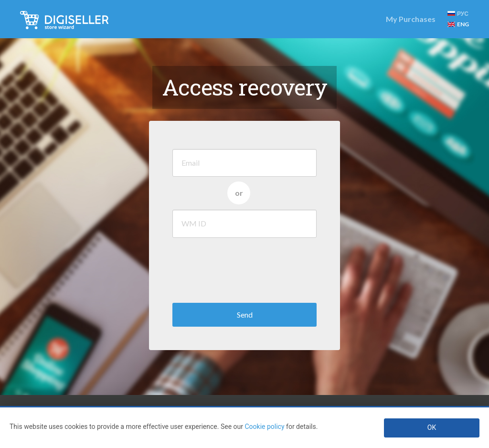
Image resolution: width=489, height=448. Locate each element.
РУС (458, 14)
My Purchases (411, 19)
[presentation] (245, 268)
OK (432, 427)
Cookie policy (264, 427)
